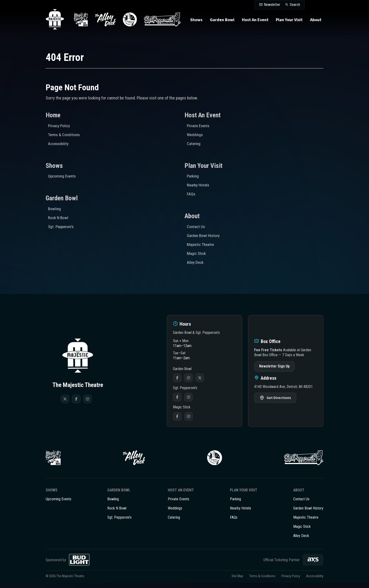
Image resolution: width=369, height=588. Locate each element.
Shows (197, 23)
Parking (193, 176)
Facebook (177, 376)
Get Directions (279, 396)
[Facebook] (76, 397)
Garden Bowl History (204, 235)
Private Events (199, 126)
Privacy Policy (60, 126)
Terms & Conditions (65, 135)
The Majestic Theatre (56, 23)
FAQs (191, 193)
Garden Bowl (222, 23)
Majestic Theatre (201, 244)
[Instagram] (88, 397)
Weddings (195, 135)
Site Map (237, 581)
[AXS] (313, 565)
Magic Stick (197, 252)
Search (295, 5)
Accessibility (59, 143)
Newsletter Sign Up (274, 365)
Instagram (189, 376)
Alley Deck (196, 261)
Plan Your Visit (289, 23)
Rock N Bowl (58, 218)
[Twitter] (65, 397)
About (315, 23)
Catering (194, 143)
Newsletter (272, 5)
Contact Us (196, 226)
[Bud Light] (79, 565)
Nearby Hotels (199, 185)
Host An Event (255, 23)
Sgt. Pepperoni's (62, 226)
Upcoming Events (63, 176)
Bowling (55, 209)
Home (53, 115)
